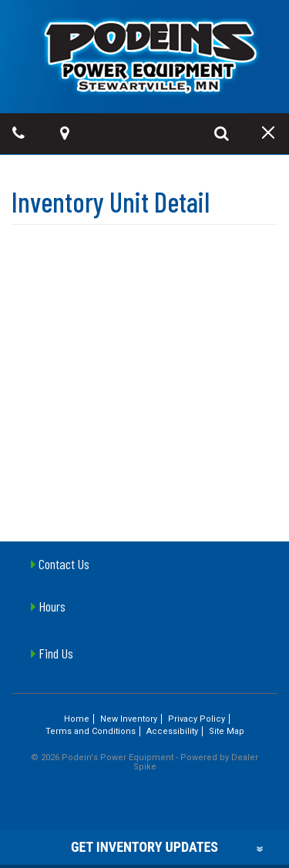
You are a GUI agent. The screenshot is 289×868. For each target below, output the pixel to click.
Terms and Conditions (91, 731)
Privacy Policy (197, 719)
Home (77, 719)
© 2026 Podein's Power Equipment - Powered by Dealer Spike (144, 762)
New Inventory (129, 719)
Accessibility (172, 731)
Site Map (227, 731)
